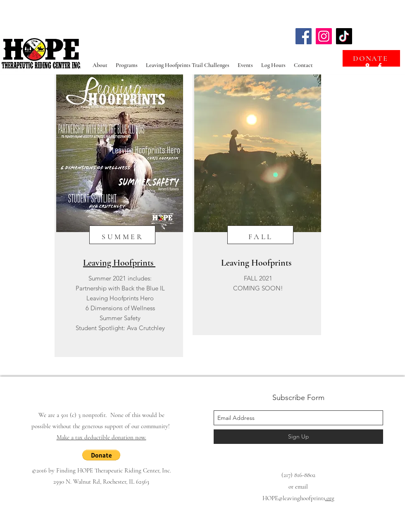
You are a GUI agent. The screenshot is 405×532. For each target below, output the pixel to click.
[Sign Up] (298, 437)
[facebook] (380, 66)
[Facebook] (304, 36)
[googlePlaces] (367, 66)
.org (330, 498)
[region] (119, 216)
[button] (101, 455)
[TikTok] (344, 36)
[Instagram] (324, 36)
